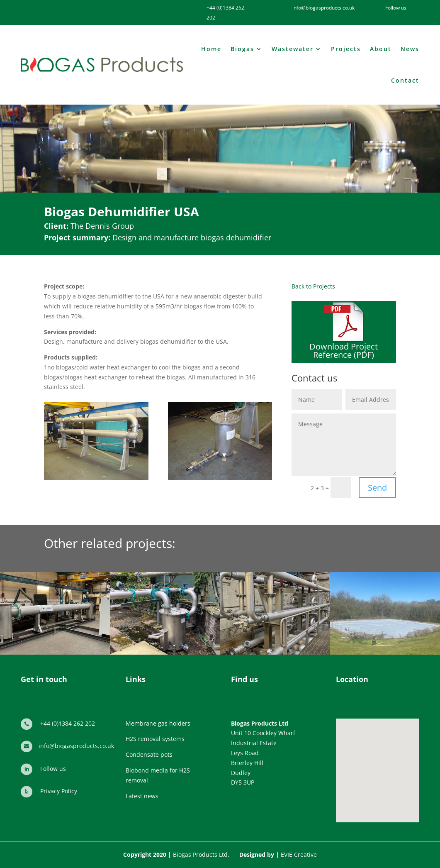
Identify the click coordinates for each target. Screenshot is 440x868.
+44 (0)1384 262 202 (68, 723)
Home (211, 49)
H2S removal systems (155, 739)
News (410, 49)
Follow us (53, 769)
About (381, 49)
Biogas (242, 49)
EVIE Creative (299, 855)
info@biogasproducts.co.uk (76, 746)
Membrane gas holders (158, 723)
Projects (346, 49)
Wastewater (293, 49)
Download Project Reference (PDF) (344, 351)
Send (377, 488)
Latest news (142, 796)
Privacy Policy (59, 791)
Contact (405, 80)
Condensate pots (149, 754)
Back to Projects (313, 286)
